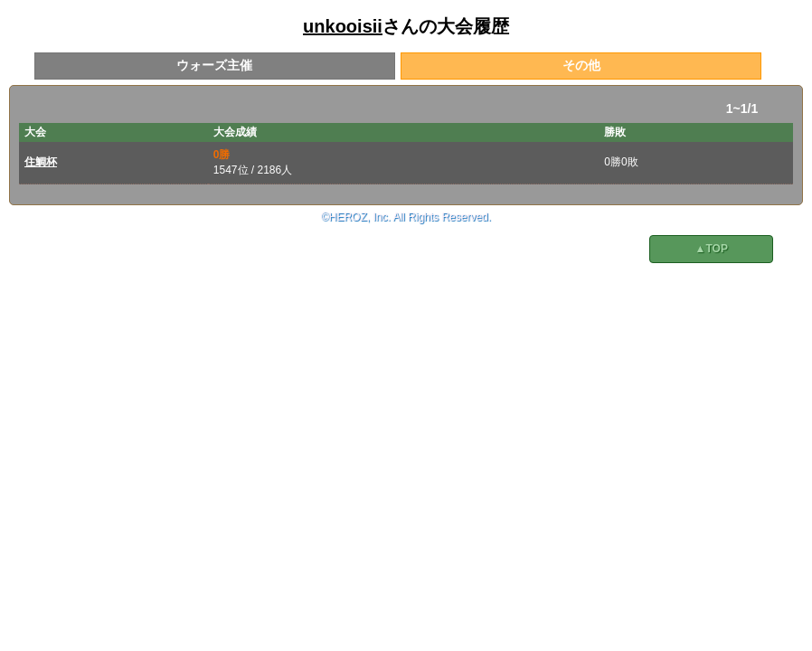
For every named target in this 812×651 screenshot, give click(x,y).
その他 (581, 65)
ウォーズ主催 (214, 65)
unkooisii (343, 26)
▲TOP (712, 249)
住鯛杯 (41, 162)
